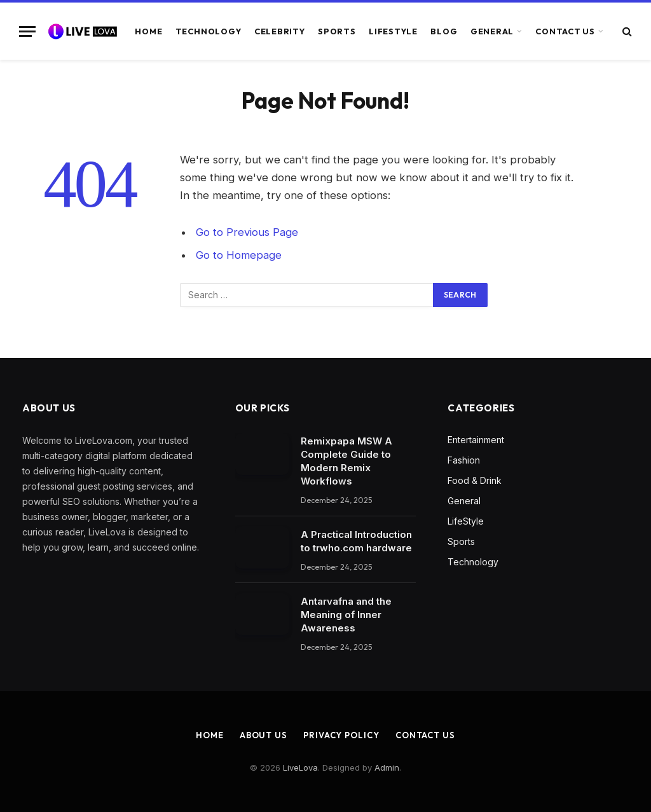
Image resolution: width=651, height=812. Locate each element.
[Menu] (27, 31)
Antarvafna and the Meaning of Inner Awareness (346, 615)
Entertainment (476, 440)
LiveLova (300, 767)
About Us (264, 735)
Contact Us (565, 31)
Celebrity (280, 31)
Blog (444, 31)
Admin (387, 767)
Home (148, 31)
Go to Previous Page (247, 232)
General (492, 31)
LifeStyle (393, 31)
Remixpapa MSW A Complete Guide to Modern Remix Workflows (346, 461)
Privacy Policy (341, 735)
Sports (337, 31)
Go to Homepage (239, 255)
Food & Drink (475, 480)
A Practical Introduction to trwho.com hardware (356, 541)
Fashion (464, 460)
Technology (209, 31)
